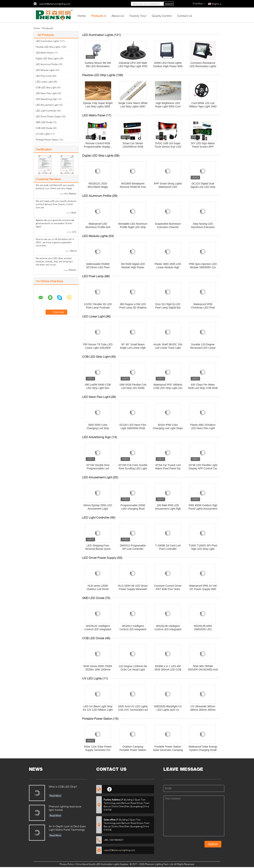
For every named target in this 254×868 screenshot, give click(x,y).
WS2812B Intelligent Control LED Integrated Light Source (168, 629)
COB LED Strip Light (46, 87)
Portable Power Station (47, 140)
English (217, 4)
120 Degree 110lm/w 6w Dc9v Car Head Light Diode (133, 670)
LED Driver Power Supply (48, 116)
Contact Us (185, 16)
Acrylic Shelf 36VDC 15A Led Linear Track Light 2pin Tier (168, 348)
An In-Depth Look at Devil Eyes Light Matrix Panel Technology (67, 828)
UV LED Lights (43, 134)
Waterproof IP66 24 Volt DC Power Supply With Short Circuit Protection (203, 589)
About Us (118, 16)
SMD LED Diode (44, 122)
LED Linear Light (44, 82)
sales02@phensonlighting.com (55, 4)
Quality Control (162, 16)
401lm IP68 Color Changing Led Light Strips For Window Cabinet (168, 428)
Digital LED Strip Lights (47, 58)
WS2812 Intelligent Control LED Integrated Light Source (133, 629)
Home (82, 16)
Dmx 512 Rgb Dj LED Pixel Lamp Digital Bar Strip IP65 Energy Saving (168, 308)
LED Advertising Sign (46, 99)
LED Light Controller (46, 111)
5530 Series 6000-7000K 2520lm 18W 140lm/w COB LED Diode (98, 670)
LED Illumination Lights (47, 41)
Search (169, 4)
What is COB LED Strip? (63, 787)
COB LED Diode (44, 128)
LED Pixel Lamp (44, 76)
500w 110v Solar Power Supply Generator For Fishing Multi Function (98, 750)
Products (97, 16)
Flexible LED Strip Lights (48, 47)
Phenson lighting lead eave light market (65, 808)
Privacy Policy (67, 864)
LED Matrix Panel (44, 53)
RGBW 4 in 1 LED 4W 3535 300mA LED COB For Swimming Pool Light (168, 670)
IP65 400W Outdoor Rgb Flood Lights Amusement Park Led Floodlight (203, 509)
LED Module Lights (45, 70)
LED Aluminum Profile (47, 64)
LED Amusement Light (47, 105)
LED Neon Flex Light (46, 93)
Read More (55, 796)
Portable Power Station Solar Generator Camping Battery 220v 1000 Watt (168, 750)
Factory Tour (138, 16)
